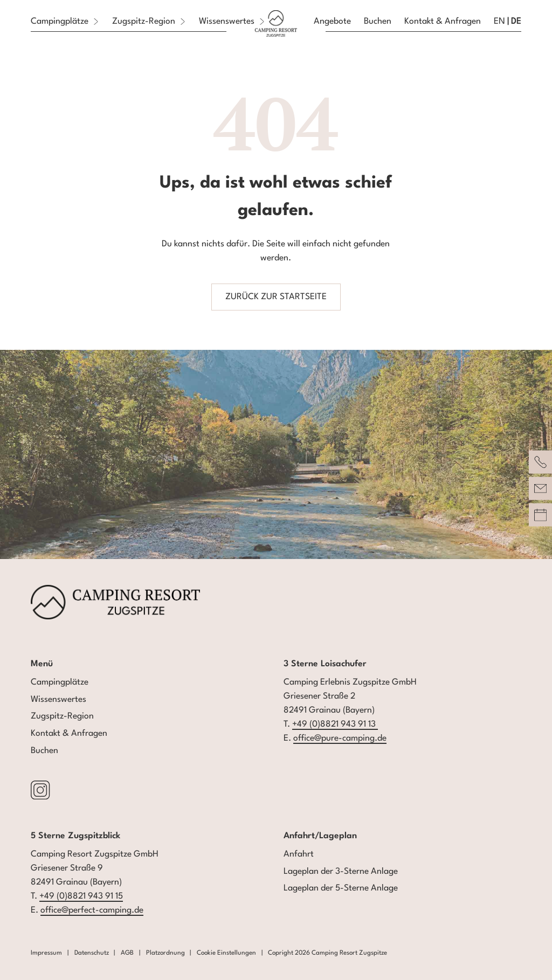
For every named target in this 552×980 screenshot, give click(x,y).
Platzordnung (165, 953)
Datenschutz (92, 953)
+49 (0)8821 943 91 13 (335, 724)
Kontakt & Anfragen (69, 734)
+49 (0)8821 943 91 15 (81, 896)
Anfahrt (299, 854)
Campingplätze (60, 682)
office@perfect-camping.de (92, 910)
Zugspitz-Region (62, 716)
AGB (127, 953)
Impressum (46, 953)
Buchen (44, 751)
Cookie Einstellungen (226, 953)
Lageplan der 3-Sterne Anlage (341, 872)
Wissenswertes (58, 700)
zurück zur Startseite (276, 297)
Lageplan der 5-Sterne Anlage (341, 888)
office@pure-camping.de (340, 739)
